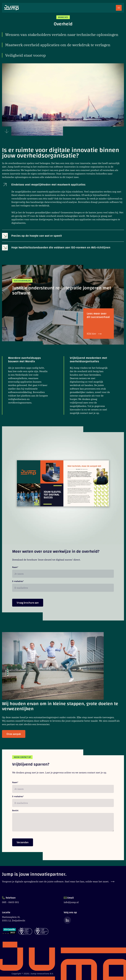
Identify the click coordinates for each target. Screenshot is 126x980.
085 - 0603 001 (11, 902)
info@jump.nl (71, 902)
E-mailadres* (18, 581)
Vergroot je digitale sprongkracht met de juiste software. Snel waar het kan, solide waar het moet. (58, 881)
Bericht (15, 811)
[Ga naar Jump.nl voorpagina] (12, 8)
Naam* (15, 567)
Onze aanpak (14, 735)
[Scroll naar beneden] (7, 131)
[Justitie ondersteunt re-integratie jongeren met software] (63, 305)
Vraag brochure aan (28, 604)
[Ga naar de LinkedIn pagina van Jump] (67, 920)
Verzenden (23, 843)
